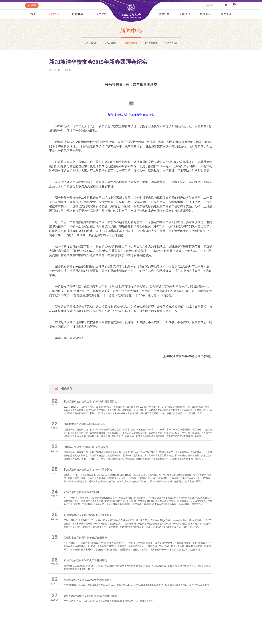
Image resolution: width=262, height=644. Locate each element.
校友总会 (226, 14)
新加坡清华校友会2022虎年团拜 (82, 492)
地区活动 (131, 43)
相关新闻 (63, 388)
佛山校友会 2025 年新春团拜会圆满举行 (86, 447)
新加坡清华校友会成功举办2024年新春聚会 (88, 515)
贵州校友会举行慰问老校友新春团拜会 (85, 538)
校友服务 (205, 14)
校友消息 (111, 43)
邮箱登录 (32, 5)
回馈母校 (101, 14)
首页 (33, 14)
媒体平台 (164, 14)
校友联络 (78, 14)
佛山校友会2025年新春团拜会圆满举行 (85, 424)
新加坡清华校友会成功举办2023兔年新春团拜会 (90, 402)
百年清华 (185, 14)
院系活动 (151, 43)
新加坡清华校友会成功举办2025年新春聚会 (88, 470)
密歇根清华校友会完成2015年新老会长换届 (88, 580)
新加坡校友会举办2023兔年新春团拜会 (85, 560)
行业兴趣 (171, 43)
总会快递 (91, 43)
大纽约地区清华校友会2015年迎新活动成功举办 (90, 596)
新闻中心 (54, 14)
